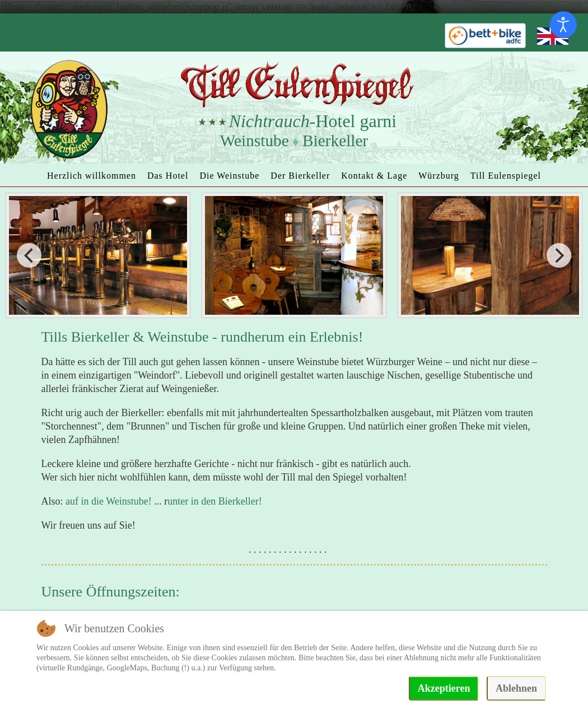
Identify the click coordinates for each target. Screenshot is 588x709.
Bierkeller (335, 141)
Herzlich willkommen (92, 176)
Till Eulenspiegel (506, 176)
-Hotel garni (313, 121)
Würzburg (439, 176)
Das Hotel (168, 176)
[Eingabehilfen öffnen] (563, 25)
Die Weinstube (229, 176)
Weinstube (255, 141)
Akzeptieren (444, 688)
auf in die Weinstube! (109, 501)
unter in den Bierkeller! (214, 501)
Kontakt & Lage (374, 176)
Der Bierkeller (300, 176)
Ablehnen (516, 688)
